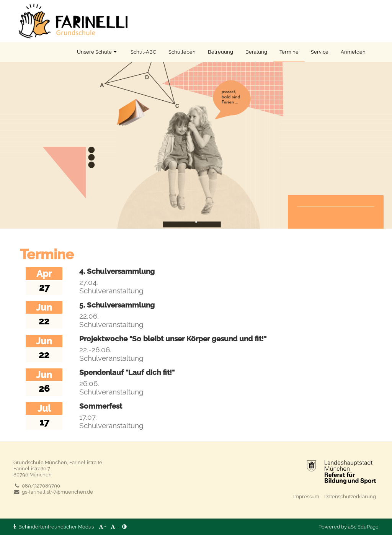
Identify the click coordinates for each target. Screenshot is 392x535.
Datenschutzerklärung (350, 496)
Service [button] (320, 52)
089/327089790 (37, 486)
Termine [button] (289, 52)
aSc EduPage (363, 527)
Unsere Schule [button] (98, 52)
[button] (124, 527)
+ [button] (102, 527)
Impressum (306, 496)
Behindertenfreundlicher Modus (54, 527)
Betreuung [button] (220, 52)
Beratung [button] (256, 52)
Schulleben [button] (182, 52)
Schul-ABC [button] (143, 52)
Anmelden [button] (353, 52)
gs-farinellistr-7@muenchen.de (53, 492)
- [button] (114, 527)
